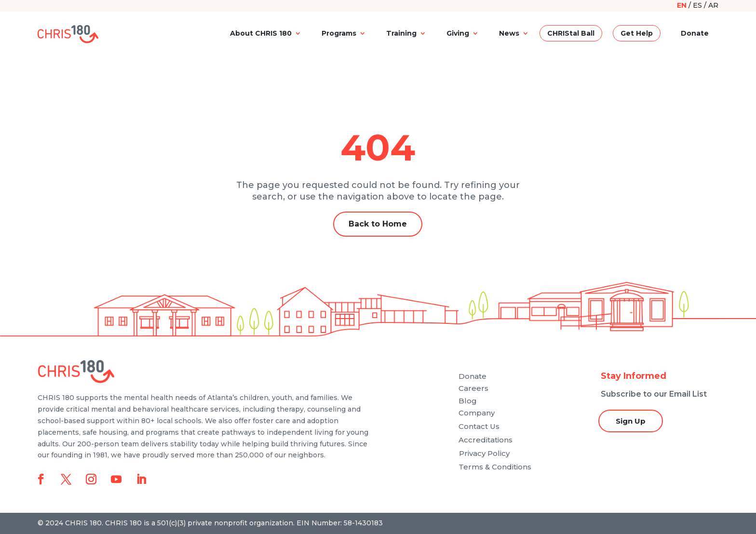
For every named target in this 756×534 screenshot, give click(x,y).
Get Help (637, 33)
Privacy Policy (484, 453)
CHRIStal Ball (571, 33)
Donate (695, 33)
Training (401, 33)
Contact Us (479, 426)
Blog (468, 401)
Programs (339, 33)
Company (477, 413)
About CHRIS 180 (261, 33)
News (509, 33)
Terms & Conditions (495, 467)
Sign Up (631, 421)
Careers (473, 388)
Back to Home (378, 224)
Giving (458, 33)
